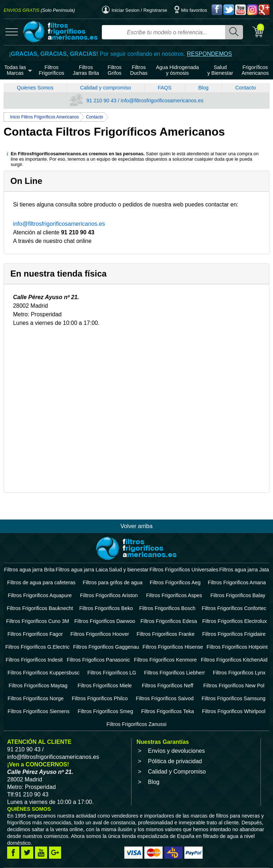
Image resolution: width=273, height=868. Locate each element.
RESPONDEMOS (209, 54)
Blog (203, 88)
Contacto (245, 88)
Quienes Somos (35, 88)
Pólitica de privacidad (175, 761)
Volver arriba (136, 526)
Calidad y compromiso (105, 88)
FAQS (164, 88)
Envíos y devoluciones (176, 751)
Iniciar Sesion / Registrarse (134, 10)
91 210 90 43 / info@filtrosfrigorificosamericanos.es (136, 101)
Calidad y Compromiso (177, 772)
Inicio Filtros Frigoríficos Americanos (44, 117)
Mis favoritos (191, 10)
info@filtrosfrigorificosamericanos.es (59, 224)
